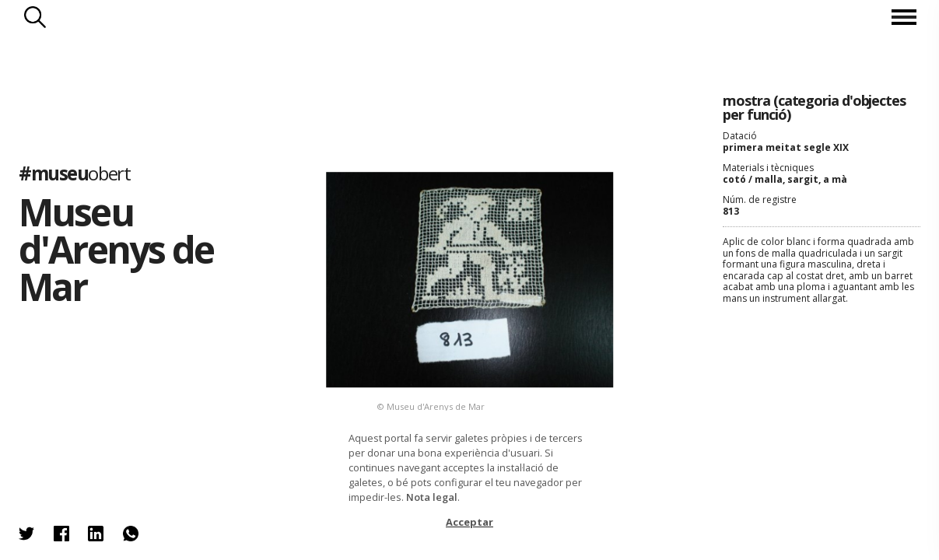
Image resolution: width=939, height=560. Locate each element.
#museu (74, 173)
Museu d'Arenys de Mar (116, 248)
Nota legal (432, 497)
